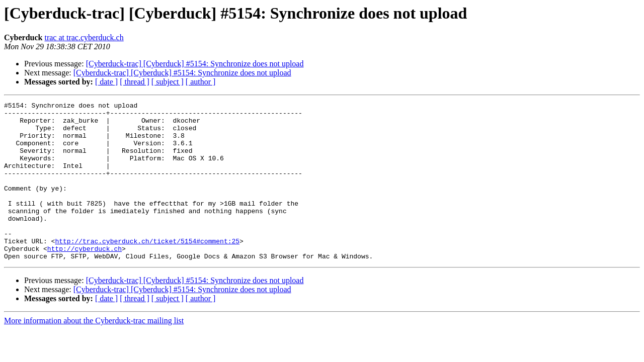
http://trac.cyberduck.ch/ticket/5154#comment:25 (147, 269)
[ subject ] (168, 82)
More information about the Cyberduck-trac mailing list (94, 352)
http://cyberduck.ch (85, 279)
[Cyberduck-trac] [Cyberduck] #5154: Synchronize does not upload (195, 64)
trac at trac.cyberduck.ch (84, 37)
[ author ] (201, 82)
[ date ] (106, 82)
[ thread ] (135, 82)
